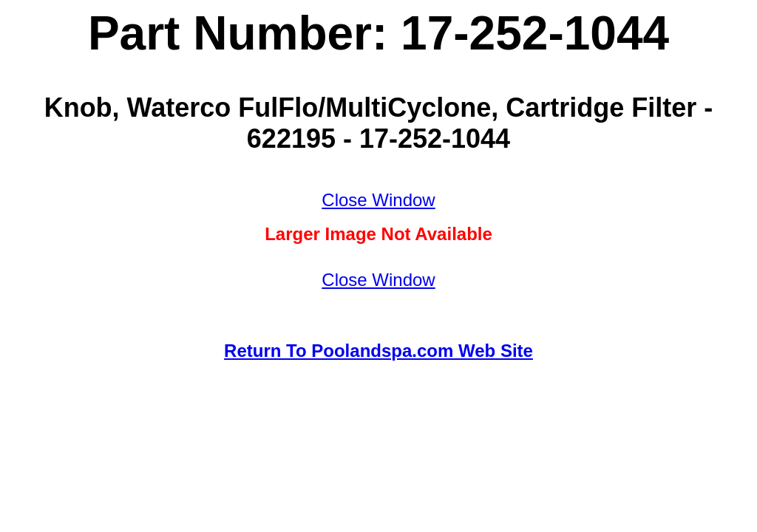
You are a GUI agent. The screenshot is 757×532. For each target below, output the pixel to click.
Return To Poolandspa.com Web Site (378, 351)
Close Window (378, 200)
